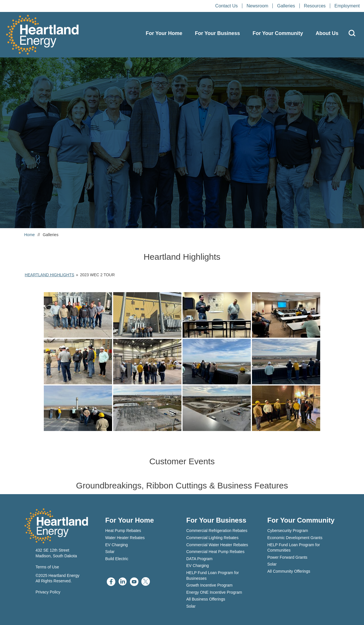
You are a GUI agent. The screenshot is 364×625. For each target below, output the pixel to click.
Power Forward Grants (287, 557)
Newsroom (257, 6)
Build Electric (117, 559)
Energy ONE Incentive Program (214, 592)
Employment (347, 6)
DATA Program (199, 559)
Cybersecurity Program (288, 531)
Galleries (286, 6)
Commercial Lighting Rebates (212, 538)
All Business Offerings (206, 599)
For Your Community (278, 33)
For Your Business (217, 33)
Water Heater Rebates (125, 538)
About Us (327, 33)
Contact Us (227, 6)
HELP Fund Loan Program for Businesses (213, 576)
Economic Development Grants (295, 538)
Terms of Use (47, 567)
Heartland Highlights (49, 275)
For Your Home (164, 33)
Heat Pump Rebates (123, 531)
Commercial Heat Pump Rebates (215, 552)
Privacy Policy (48, 592)
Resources (315, 6)
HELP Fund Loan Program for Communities (294, 548)
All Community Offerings (289, 571)
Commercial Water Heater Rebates (217, 545)
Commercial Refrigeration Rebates (217, 531)
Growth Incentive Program (209, 585)
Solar (110, 552)
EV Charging (116, 545)
